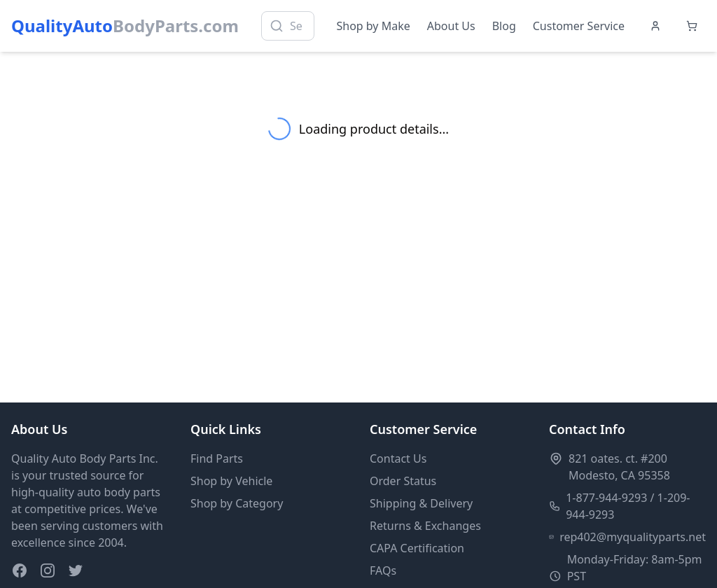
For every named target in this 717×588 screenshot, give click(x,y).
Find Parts (217, 458)
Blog (504, 26)
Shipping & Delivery (421, 503)
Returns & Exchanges (425, 526)
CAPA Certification (417, 548)
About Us (451, 26)
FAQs (383, 570)
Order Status (403, 481)
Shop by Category (237, 503)
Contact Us (398, 458)
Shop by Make (374, 26)
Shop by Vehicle (231, 481)
